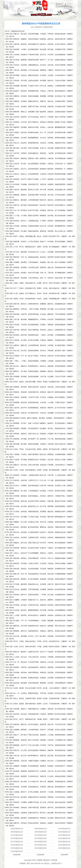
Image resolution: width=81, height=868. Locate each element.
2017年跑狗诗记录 (17, 842)
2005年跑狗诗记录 (17, 829)
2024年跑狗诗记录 (40, 848)
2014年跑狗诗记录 (17, 838)
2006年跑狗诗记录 (40, 829)
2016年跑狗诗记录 (64, 838)
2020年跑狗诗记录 (17, 845)
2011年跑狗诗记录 (17, 835)
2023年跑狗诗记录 (17, 848)
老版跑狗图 (40, 855)
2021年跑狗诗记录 (40, 845)
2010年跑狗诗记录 (64, 832)
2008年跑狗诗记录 (17, 832)
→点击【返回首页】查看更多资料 (41, 27)
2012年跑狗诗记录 (40, 835)
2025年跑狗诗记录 (64, 848)
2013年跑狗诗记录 (64, 835)
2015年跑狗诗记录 (40, 838)
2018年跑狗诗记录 (40, 842)
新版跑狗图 (17, 855)
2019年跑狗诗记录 (64, 842)
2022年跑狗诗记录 (64, 845)
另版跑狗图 (64, 855)
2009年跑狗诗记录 (40, 832)
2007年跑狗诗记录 (64, 829)
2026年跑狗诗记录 (17, 851)
